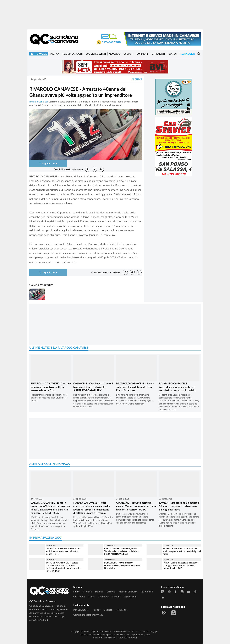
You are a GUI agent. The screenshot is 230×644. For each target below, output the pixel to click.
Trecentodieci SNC (109, 638)
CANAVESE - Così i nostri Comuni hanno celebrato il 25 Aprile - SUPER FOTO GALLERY (93, 387)
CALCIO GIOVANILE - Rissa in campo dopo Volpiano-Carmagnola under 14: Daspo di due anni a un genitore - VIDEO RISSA (50, 508)
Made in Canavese (72, 54)
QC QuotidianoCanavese (100, 631)
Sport (91, 596)
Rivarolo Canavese (39, 102)
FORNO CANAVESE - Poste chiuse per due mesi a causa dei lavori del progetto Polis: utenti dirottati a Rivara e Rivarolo (92, 508)
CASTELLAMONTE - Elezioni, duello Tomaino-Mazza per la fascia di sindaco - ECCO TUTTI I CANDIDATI (122, 551)
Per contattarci (81, 610)
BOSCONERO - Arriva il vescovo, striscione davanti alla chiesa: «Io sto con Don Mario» (122, 565)
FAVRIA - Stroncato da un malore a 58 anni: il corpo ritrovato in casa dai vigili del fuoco (179, 506)
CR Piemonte (158, 54)
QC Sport (128, 54)
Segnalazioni (188, 54)
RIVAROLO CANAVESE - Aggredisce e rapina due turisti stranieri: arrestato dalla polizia (177, 387)
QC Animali (147, 592)
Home (76, 592)
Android (44, 620)
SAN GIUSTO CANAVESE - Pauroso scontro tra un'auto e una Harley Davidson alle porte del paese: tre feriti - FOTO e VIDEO (64, 567)
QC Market (79, 596)
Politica (55, 54)
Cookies (108, 610)
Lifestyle (111, 592)
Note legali (121, 610)
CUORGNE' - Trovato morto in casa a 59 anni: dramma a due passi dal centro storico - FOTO (136, 506)
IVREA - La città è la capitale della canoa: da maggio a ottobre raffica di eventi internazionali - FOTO (181, 565)
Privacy (97, 610)
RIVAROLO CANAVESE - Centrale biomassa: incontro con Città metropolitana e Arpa (51, 387)
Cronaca (42, 54)
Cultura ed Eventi (96, 54)
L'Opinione (143, 54)
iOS (35, 620)
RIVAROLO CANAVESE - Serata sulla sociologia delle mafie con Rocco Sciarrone (135, 387)
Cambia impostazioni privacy (88, 615)
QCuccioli (115, 54)
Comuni (173, 54)
